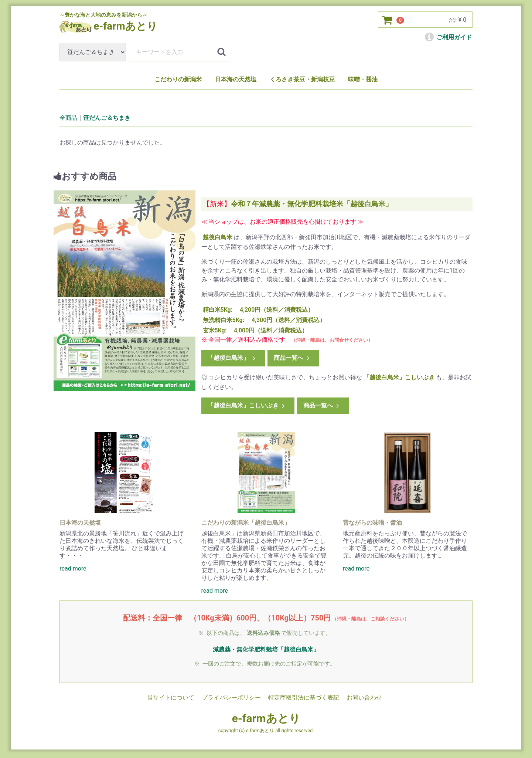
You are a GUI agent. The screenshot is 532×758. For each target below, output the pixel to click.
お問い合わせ (364, 697)
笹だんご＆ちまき (107, 118)
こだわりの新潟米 (178, 79)
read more (73, 568)
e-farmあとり (266, 718)
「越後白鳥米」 (232, 358)
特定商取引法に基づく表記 (304, 697)
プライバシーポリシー (231, 697)
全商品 (68, 118)
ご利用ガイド (448, 37)
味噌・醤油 (363, 79)
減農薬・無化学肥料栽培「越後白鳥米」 (266, 649)
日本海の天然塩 (236, 79)
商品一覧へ (292, 358)
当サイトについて (171, 697)
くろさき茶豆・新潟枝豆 (302, 79)
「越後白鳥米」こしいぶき (247, 405)
